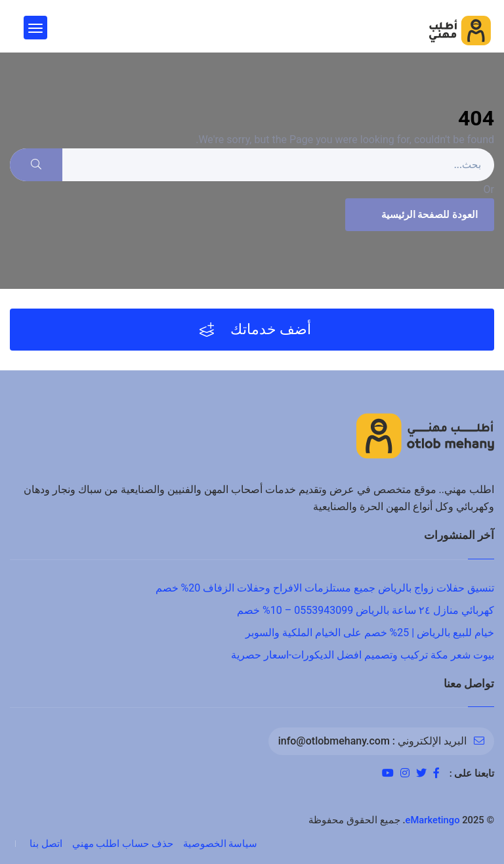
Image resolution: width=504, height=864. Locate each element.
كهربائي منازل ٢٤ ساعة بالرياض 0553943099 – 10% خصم (366, 610)
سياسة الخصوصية (220, 844)
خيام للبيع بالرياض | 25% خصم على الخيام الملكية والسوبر (370, 633)
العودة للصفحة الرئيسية (418, 215)
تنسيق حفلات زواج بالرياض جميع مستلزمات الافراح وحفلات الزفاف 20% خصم (325, 588)
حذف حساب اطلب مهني (123, 844)
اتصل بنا (46, 844)
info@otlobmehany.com (334, 741)
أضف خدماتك (256, 330)
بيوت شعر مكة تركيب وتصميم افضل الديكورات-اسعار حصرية (363, 655)
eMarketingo (433, 820)
